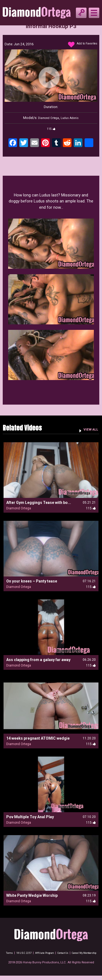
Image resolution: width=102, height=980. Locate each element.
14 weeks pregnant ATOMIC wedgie (38, 738)
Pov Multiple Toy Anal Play (30, 817)
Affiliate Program (59, 953)
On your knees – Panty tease (32, 581)
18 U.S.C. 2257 (34, 953)
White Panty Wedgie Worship (32, 895)
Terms (16, 953)
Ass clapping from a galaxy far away (38, 660)
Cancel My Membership (51, 957)
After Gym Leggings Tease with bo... (39, 503)
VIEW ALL (89, 429)
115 (51, 129)
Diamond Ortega (47, 118)
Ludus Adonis (72, 118)
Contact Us (82, 953)
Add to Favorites (80, 45)
